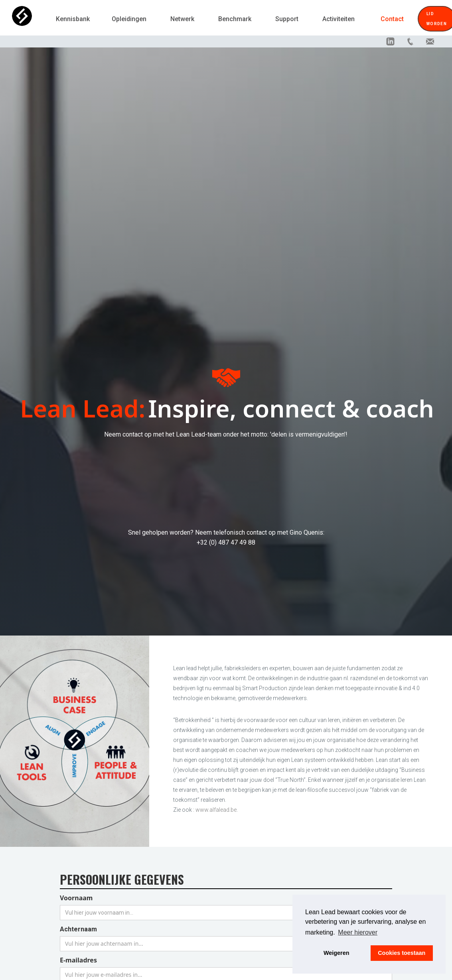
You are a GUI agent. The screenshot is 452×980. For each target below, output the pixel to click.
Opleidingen (129, 19)
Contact (392, 19)
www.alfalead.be (216, 810)
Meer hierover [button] (358, 932)
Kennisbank (73, 19)
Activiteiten (339, 19)
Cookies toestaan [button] (402, 953)
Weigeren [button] (337, 953)
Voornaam (76, 898)
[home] (30, 19)
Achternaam (78, 929)
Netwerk (182, 19)
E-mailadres (78, 960)
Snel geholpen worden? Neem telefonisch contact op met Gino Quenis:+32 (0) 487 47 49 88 (226, 537)
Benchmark (235, 19)
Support (287, 19)
